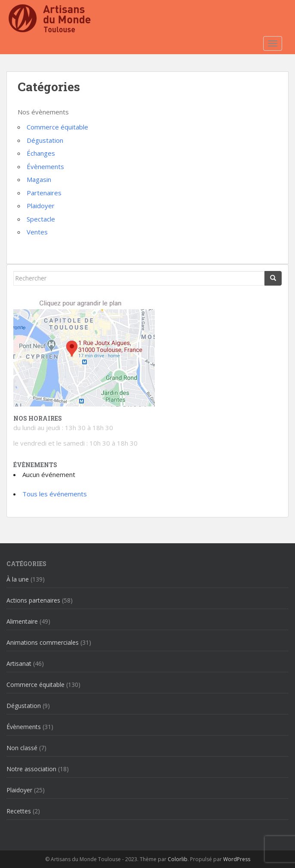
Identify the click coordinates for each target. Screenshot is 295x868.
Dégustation (45, 140)
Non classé (22, 748)
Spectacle (41, 219)
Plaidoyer (41, 206)
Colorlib (178, 859)
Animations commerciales (43, 642)
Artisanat (19, 663)
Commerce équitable (57, 127)
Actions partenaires (33, 600)
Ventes (37, 232)
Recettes (19, 811)
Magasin (39, 179)
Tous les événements (55, 494)
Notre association (31, 769)
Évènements (45, 166)
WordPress (237, 859)
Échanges (41, 153)
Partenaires (44, 193)
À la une (18, 579)
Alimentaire (22, 621)
